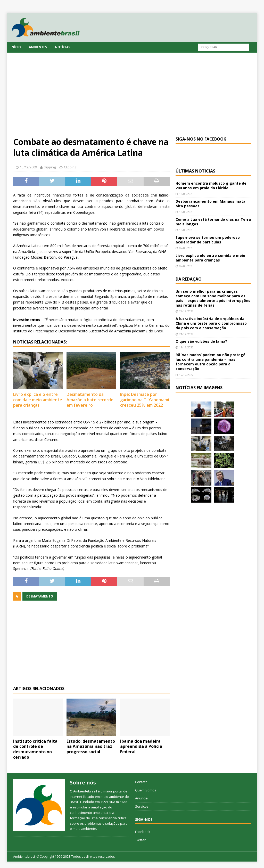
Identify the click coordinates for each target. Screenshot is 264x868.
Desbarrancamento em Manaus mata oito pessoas (211, 204)
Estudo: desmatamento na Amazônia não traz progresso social (91, 747)
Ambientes (38, 47)
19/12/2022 (186, 347)
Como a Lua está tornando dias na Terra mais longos (213, 222)
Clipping (70, 167)
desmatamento (40, 596)
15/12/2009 (28, 167)
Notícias (63, 47)
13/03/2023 (186, 194)
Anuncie (141, 798)
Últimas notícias (195, 171)
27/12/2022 (186, 311)
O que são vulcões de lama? (201, 341)
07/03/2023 (186, 248)
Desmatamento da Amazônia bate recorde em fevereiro (90, 400)
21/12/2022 (186, 334)
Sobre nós (83, 783)
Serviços (142, 806)
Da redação (189, 279)
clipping (50, 167)
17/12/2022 (186, 375)
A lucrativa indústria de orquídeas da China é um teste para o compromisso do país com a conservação (211, 323)
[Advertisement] (132, 98)
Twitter (140, 840)
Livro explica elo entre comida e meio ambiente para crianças (38, 400)
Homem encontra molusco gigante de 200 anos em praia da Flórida (211, 186)
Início (16, 47)
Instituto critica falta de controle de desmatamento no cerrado (35, 749)
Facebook (143, 832)
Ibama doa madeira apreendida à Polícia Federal (141, 747)
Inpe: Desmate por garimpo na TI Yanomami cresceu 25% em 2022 (145, 400)
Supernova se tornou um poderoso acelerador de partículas (208, 240)
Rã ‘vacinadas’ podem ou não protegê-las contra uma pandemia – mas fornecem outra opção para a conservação (211, 362)
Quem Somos (146, 790)
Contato (141, 782)
